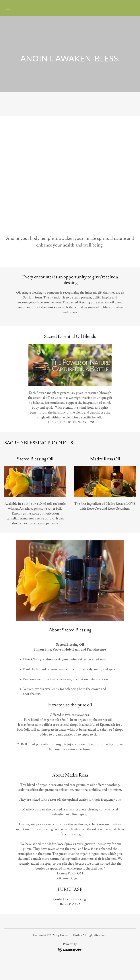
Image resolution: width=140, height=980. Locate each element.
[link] (70, 949)
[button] (19, 8)
